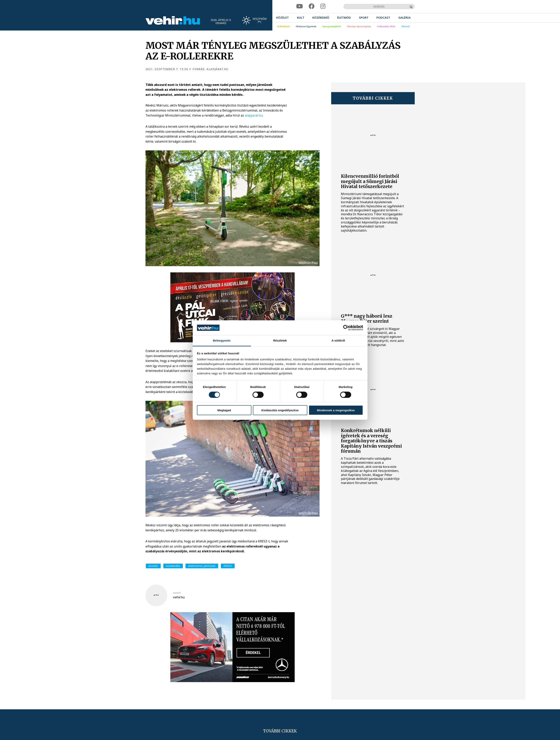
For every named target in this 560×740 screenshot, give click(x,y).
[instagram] (323, 6)
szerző (177, 593)
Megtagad (224, 410)
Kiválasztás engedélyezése (280, 410)
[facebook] (312, 6)
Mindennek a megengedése (336, 410)
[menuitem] (283, 18)
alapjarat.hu (254, 115)
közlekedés (173, 566)
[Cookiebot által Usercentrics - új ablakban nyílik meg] (346, 328)
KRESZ (228, 566)
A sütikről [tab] (338, 340)
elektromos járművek (202, 566)
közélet (153, 566)
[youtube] (300, 6)
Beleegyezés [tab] (222, 340)
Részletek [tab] (280, 340)
